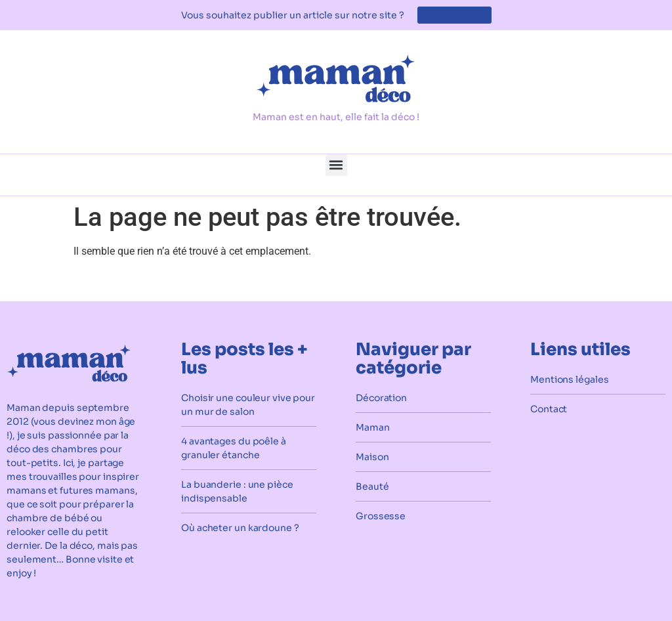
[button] (336, 165)
